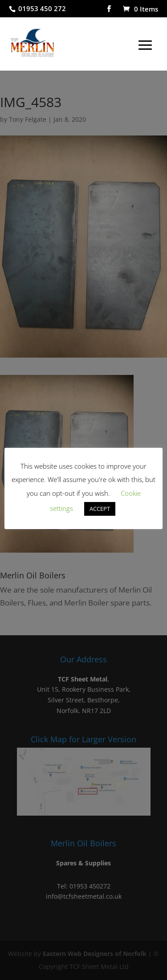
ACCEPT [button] (100, 509)
